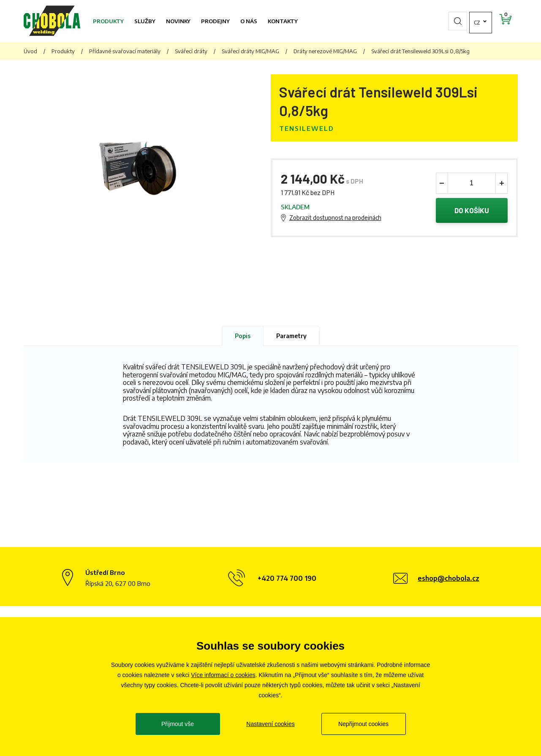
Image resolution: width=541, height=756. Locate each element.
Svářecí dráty (191, 51)
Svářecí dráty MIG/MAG (250, 51)
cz (454, 21)
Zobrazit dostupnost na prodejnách (335, 218)
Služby (145, 21)
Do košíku (472, 211)
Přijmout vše (178, 724)
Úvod (30, 51)
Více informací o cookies (223, 675)
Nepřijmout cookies (363, 724)
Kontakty (283, 21)
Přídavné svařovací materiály (125, 51)
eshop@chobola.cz (449, 578)
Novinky (178, 21)
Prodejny (215, 21)
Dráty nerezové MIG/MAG (325, 51)
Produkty (108, 21)
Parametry (291, 336)
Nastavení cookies (270, 724)
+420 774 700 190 (287, 578)
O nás (249, 21)
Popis (243, 336)
